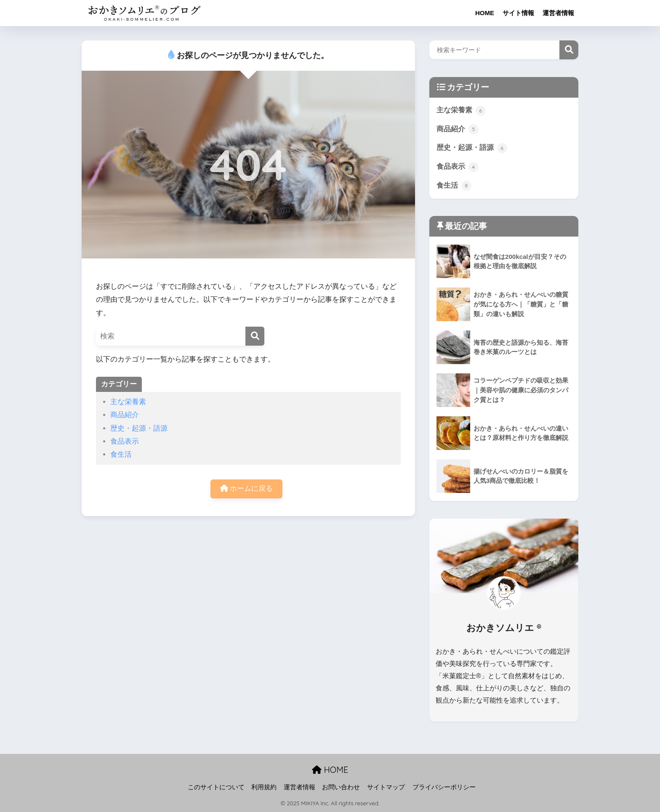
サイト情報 (518, 13)
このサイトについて (216, 787)
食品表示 (125, 441)
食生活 (121, 454)
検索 (569, 50)
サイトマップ (386, 787)
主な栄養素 (128, 402)
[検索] (255, 336)
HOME (485, 13)
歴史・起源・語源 (139, 428)
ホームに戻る (247, 489)
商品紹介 (125, 415)
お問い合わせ (341, 787)
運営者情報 (558, 13)
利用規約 (264, 787)
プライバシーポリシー (444, 787)
